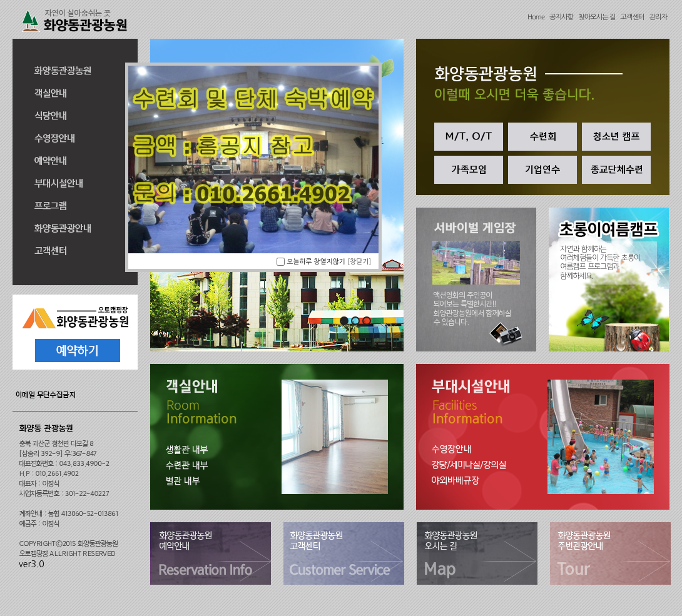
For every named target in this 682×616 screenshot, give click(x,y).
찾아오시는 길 (597, 17)
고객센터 (632, 17)
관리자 (658, 17)
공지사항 (561, 17)
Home (536, 17)
